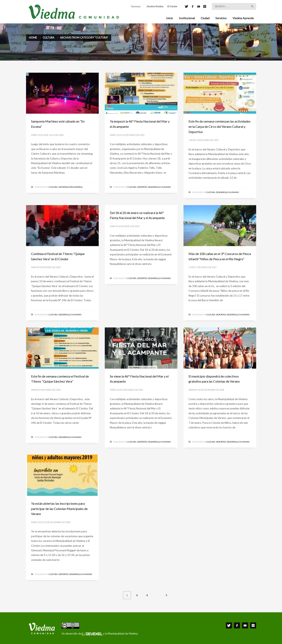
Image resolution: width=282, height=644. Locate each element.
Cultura (53, 187)
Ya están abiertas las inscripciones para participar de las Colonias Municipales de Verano (59, 509)
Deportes (142, 187)
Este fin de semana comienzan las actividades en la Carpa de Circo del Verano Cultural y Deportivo (220, 126)
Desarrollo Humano (159, 187)
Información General (71, 187)
